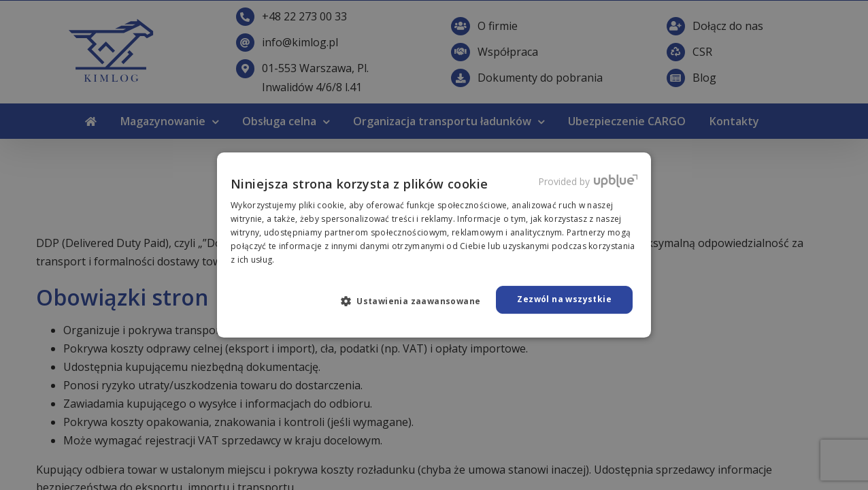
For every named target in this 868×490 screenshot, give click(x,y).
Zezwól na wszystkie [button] (564, 299)
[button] (416, 301)
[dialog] (434, 245)
